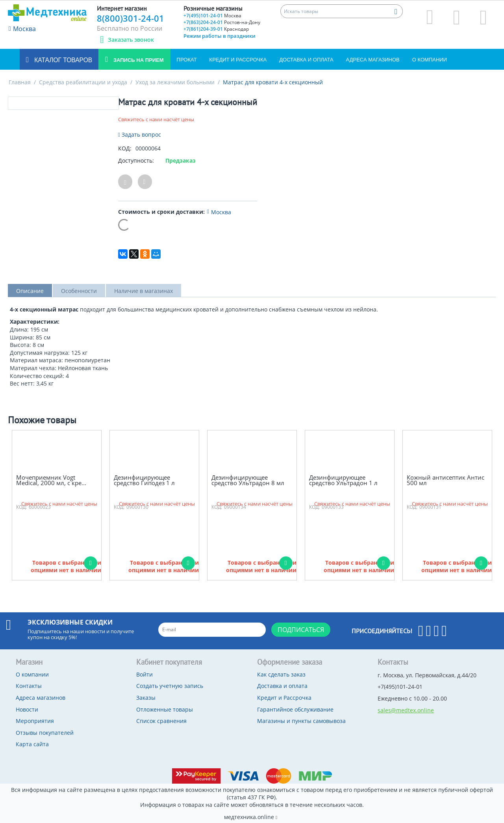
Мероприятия (35, 721)
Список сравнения (161, 721)
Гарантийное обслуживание (295, 709)
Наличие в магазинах (144, 291)
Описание (30, 291)
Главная (20, 82)
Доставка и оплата (306, 60)
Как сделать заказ (281, 674)
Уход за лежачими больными (175, 82)
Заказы (146, 698)
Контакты (29, 686)
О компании (430, 60)
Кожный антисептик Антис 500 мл (446, 480)
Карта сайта (32, 744)
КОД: (125, 148)
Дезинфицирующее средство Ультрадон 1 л (343, 480)
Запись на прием (138, 60)
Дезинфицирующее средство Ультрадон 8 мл (248, 480)
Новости (27, 709)
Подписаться (301, 630)
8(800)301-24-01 (131, 18)
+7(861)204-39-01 (216, 29)
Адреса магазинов (373, 60)
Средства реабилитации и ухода (83, 82)
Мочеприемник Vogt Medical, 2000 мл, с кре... (51, 480)
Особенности (79, 291)
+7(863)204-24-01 (222, 22)
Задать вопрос (140, 134)
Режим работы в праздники (220, 36)
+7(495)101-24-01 (212, 16)
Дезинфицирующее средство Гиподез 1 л (144, 480)
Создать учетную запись (170, 686)
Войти (145, 674)
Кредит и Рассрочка (238, 60)
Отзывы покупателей (45, 733)
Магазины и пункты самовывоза (301, 721)
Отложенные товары (165, 709)
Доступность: (136, 160)
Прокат (187, 60)
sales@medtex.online (406, 710)
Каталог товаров (62, 60)
